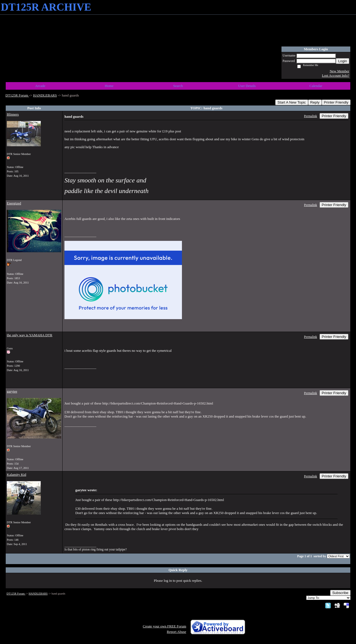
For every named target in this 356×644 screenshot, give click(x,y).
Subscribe (340, 593)
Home (109, 86)
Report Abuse (176, 632)
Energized (14, 203)
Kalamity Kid (16, 475)
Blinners (13, 114)
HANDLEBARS (45, 95)
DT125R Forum (17, 95)
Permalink (311, 116)
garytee (12, 391)
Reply (315, 102)
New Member (339, 71)
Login (343, 61)
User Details (247, 86)
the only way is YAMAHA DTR (30, 335)
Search (178, 86)
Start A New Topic (292, 102)
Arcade (40, 86)
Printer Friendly (336, 102)
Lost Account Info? (336, 75)
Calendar (316, 86)
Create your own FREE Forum (165, 626)
